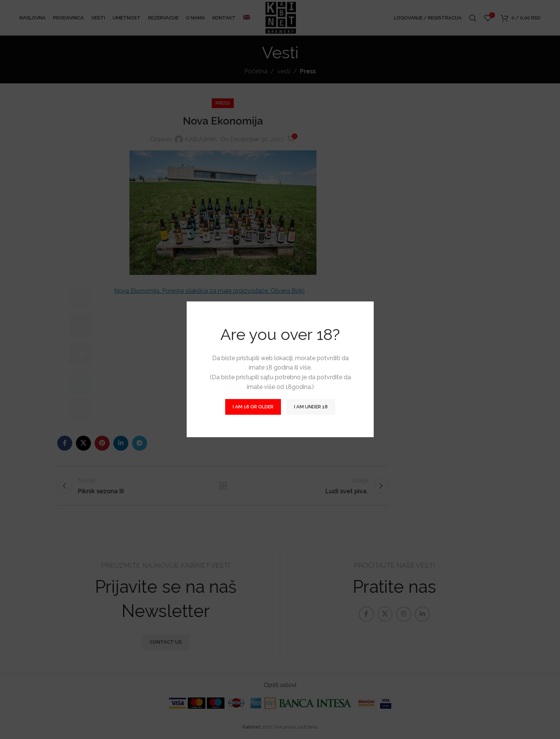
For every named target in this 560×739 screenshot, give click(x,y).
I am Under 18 (311, 407)
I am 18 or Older (253, 407)
